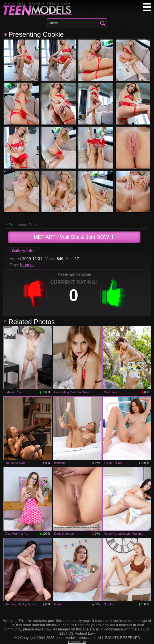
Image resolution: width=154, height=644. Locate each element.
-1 (34, 293)
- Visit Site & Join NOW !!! (74, 237)
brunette (27, 265)
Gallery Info (23, 251)
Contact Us (77, 642)
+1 (113, 293)
